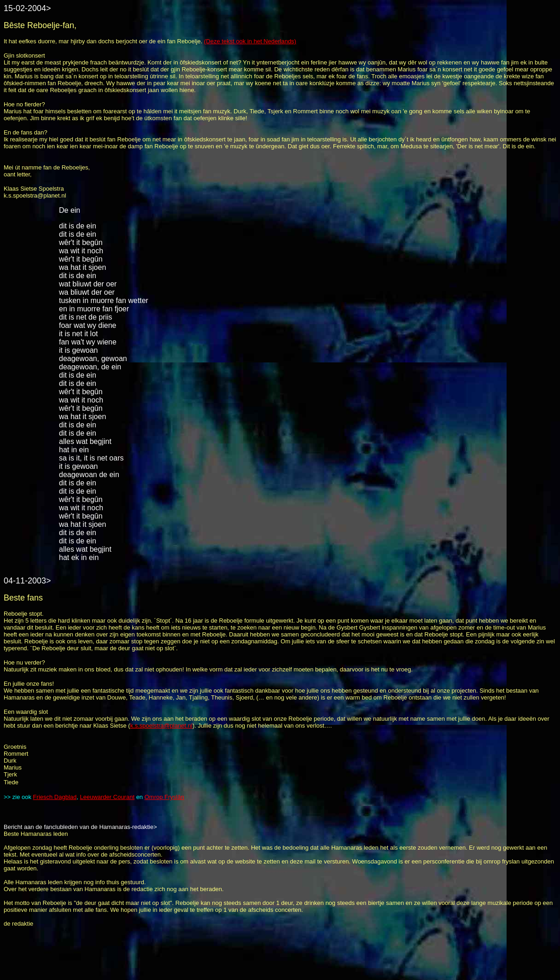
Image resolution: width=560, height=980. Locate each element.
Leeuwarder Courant (108, 797)
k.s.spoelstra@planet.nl (161, 726)
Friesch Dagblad (55, 797)
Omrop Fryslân (164, 797)
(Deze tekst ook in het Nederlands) (250, 41)
